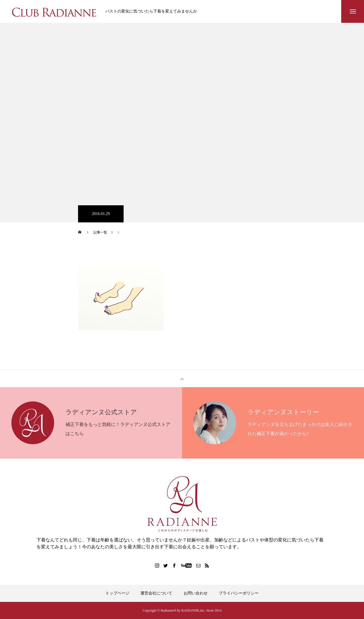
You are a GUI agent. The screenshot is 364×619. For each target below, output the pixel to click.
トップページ (117, 593)
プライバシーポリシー (239, 593)
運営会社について (156, 593)
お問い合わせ (196, 593)
